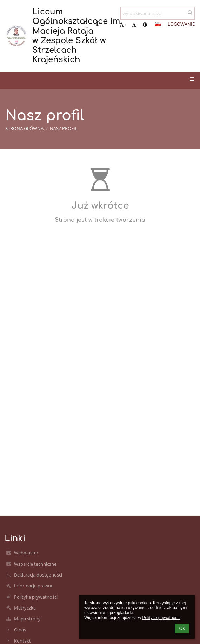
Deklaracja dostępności (38, 575)
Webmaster (26, 553)
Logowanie (181, 24)
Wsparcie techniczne (35, 564)
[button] (158, 24)
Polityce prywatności (161, 618)
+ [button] (123, 25)
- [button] (135, 25)
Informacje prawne (34, 586)
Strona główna (24, 128)
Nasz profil (64, 128)
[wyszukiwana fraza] (158, 13)
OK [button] (182, 629)
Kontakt (22, 641)
